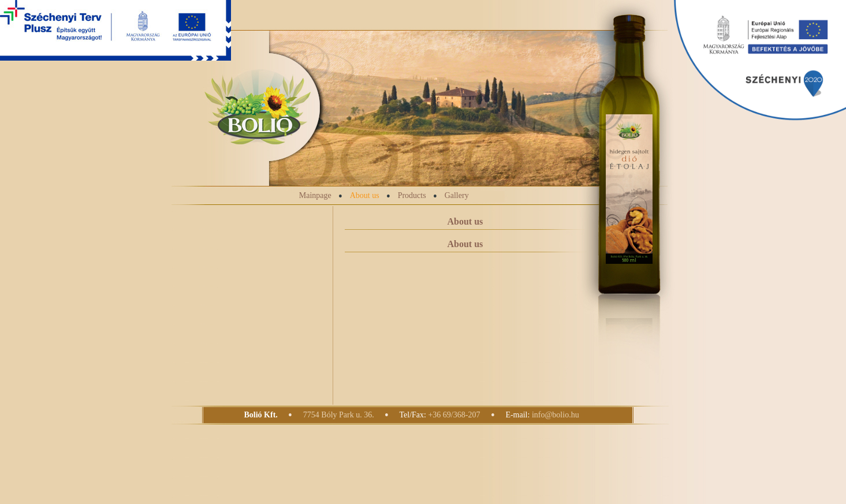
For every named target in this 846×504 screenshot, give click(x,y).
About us (365, 195)
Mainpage (315, 195)
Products (412, 195)
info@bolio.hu (556, 415)
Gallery (457, 195)
